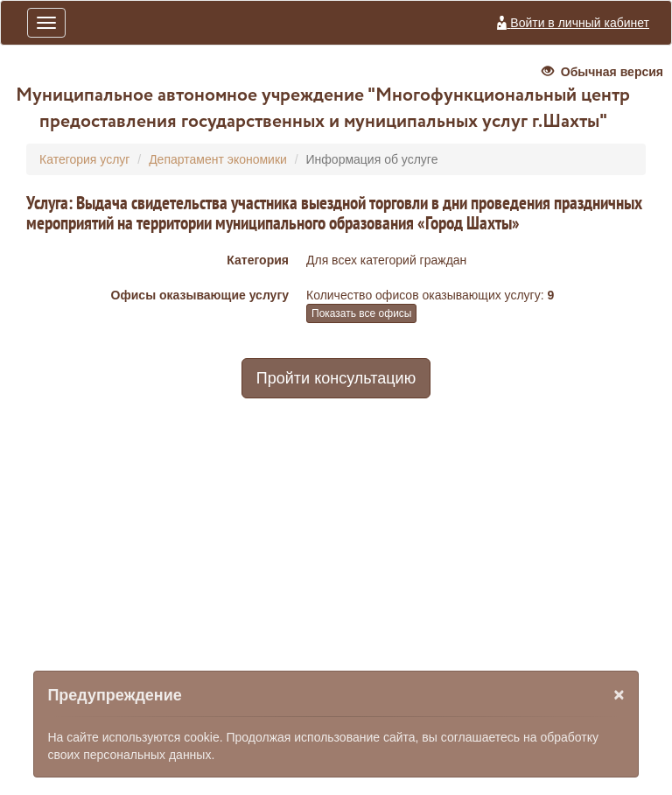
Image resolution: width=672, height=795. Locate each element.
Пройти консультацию (336, 378)
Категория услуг (84, 159)
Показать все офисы (361, 313)
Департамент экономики (218, 159)
